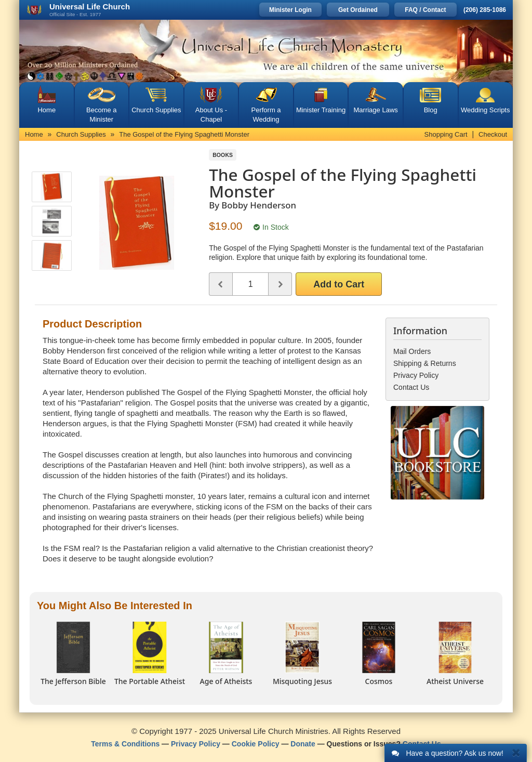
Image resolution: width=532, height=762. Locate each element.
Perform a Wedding (266, 115)
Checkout (493, 134)
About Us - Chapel (211, 115)
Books (223, 155)
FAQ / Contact (425, 10)
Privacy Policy (196, 744)
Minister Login (290, 10)
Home (46, 110)
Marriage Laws (376, 110)
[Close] (516, 752)
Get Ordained (358, 10)
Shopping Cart (446, 134)
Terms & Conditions (125, 744)
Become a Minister (102, 115)
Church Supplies (156, 110)
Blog (431, 110)
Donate (303, 744)
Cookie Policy (256, 744)
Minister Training (321, 110)
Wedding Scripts (485, 110)
